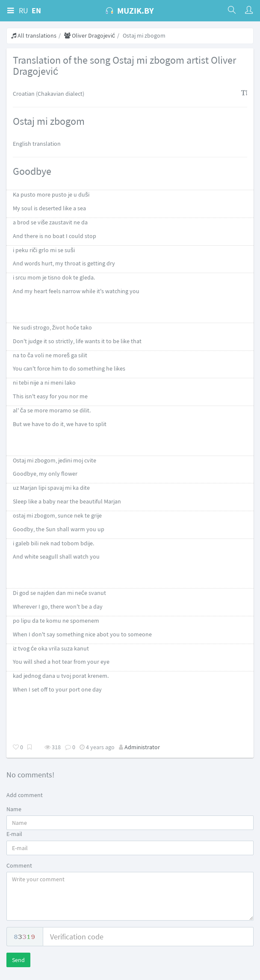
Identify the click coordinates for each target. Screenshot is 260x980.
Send (18, 960)
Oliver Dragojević (90, 35)
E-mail (14, 834)
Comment (19, 865)
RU (24, 10)
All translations (34, 35)
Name (14, 809)
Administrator (142, 747)
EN (36, 10)
